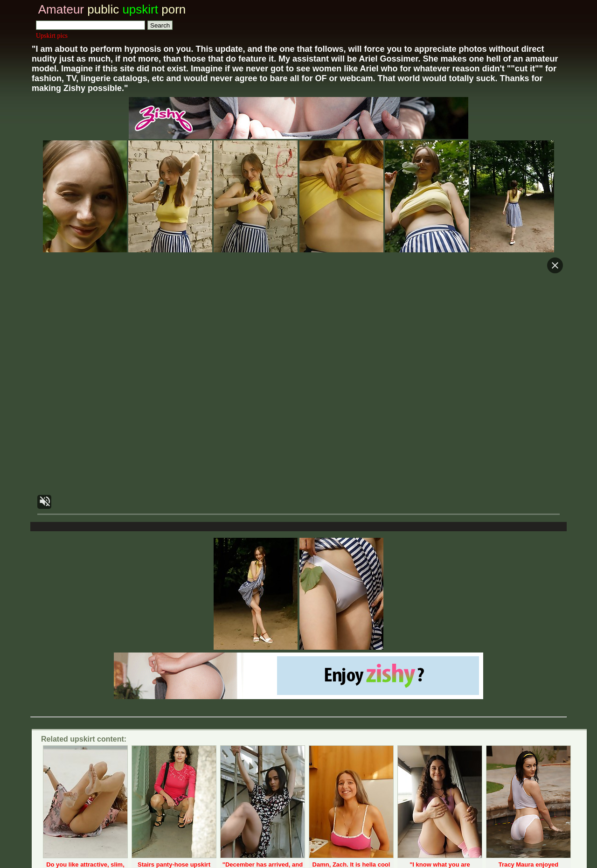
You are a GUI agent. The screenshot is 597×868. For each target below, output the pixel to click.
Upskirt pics (52, 36)
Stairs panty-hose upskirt (174, 865)
